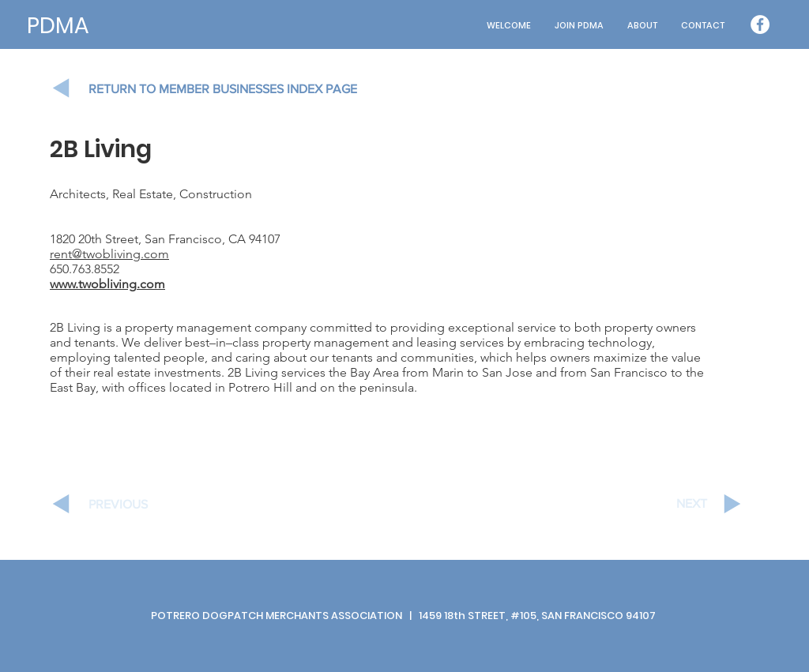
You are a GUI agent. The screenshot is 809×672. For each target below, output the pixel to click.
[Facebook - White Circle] (760, 24)
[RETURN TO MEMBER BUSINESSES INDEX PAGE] (238, 89)
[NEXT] (651, 504)
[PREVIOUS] (145, 505)
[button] (642, 26)
